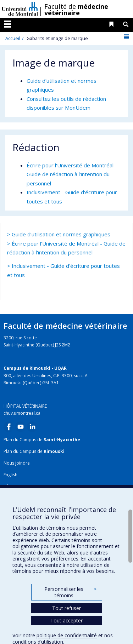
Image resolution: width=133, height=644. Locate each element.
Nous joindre (17, 463)
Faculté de (76, 10)
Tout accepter (66, 620)
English (10, 475)
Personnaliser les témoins (70, 592)
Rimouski (54, 451)
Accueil (13, 38)
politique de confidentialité (67, 635)
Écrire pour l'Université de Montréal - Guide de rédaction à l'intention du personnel (72, 174)
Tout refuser (66, 608)
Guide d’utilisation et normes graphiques (61, 234)
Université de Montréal (20, 9)
